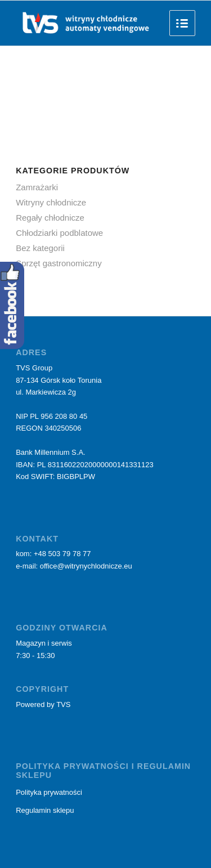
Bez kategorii (40, 248)
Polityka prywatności (49, 792)
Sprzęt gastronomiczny (59, 263)
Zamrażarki (37, 187)
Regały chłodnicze (50, 218)
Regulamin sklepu (45, 810)
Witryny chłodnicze (51, 202)
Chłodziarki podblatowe (59, 233)
